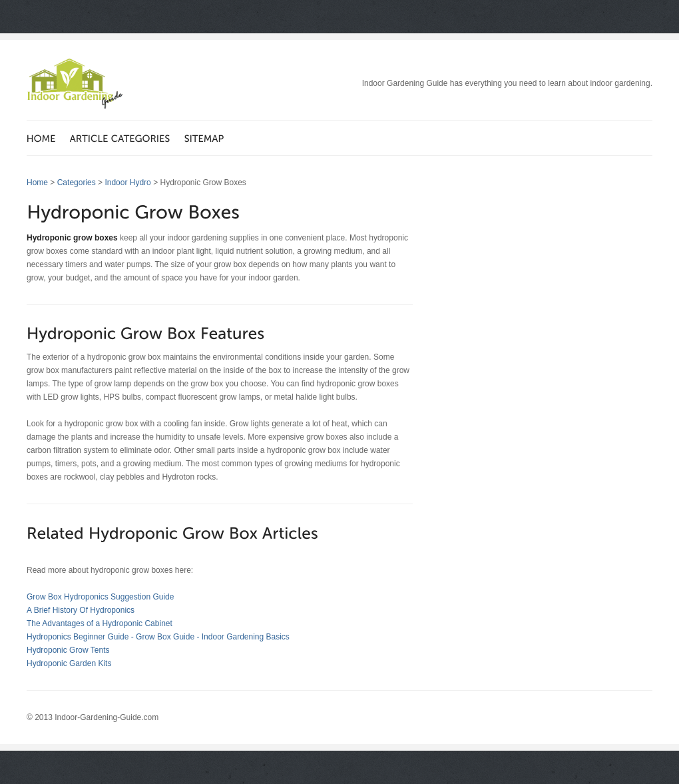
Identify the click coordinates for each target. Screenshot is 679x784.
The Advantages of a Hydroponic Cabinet (100, 623)
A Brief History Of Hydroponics (81, 610)
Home (37, 183)
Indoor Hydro (127, 183)
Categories (77, 183)
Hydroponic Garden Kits (69, 663)
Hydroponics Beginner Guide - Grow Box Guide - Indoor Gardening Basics (158, 637)
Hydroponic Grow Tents (68, 650)
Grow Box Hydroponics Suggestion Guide (100, 597)
